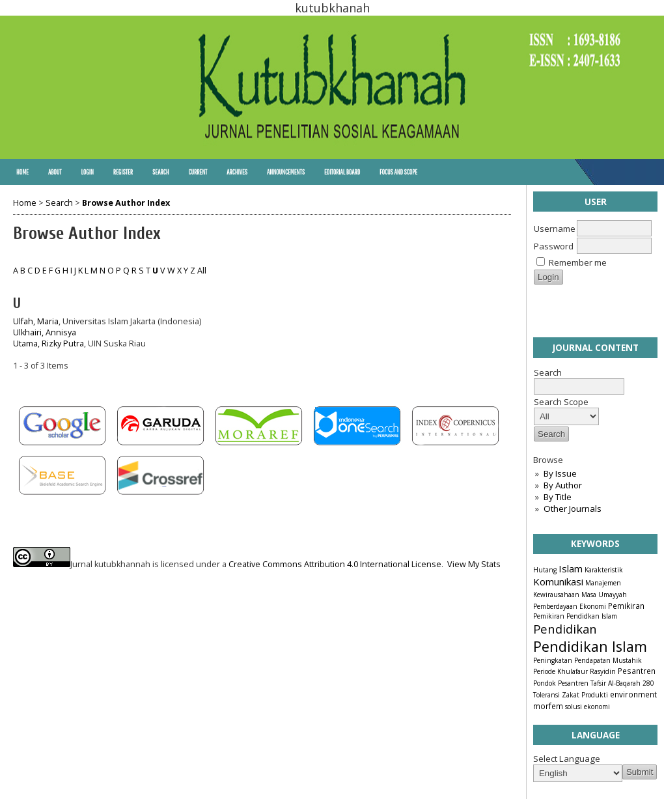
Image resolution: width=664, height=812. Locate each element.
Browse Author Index (126, 203)
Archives (237, 172)
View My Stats (474, 564)
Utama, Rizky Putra (48, 343)
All (202, 271)
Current (198, 172)
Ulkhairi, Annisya (45, 332)
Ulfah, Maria (36, 321)
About (55, 172)
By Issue (560, 473)
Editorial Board (342, 172)
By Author (563, 485)
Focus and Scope (398, 172)
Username (555, 229)
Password (554, 246)
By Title (558, 497)
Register (123, 172)
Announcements (286, 172)
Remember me (578, 262)
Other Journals (573, 509)
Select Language (567, 759)
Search (160, 172)
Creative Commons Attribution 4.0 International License (335, 564)
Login (87, 172)
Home (22, 172)
